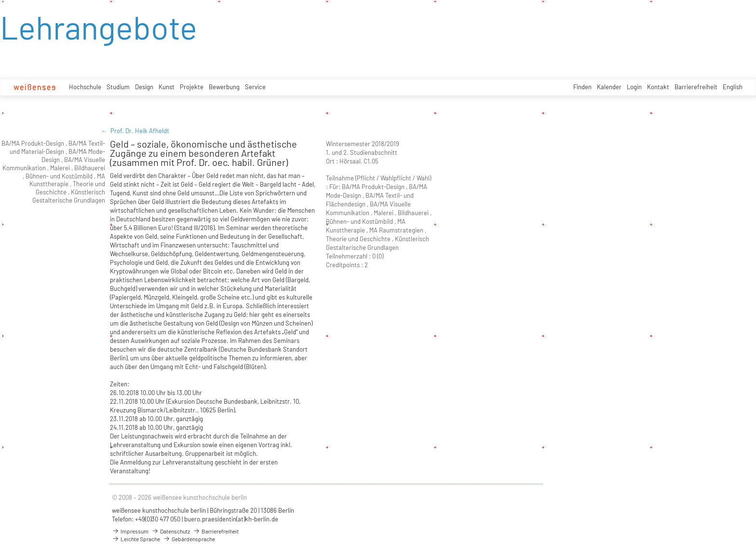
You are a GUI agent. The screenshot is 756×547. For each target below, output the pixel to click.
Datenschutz (171, 531)
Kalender (609, 87)
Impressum (130, 531)
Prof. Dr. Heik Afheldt (140, 131)
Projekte (192, 87)
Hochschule (85, 87)
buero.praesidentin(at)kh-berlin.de (231, 519)
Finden (582, 87)
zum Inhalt (0, 0)
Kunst (167, 87)
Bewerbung (224, 87)
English (733, 87)
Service (255, 87)
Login (634, 87)
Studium (118, 87)
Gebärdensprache (189, 539)
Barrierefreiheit (696, 87)
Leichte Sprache (136, 539)
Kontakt (658, 87)
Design (144, 87)
